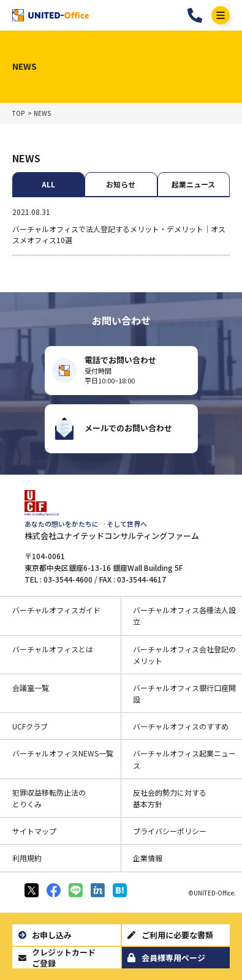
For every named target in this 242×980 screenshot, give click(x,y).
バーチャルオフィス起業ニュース (184, 759)
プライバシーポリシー (170, 831)
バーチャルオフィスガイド (56, 610)
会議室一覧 (31, 688)
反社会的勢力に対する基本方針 (170, 798)
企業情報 (148, 858)
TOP (18, 113)
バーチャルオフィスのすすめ (181, 726)
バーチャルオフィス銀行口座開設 (184, 693)
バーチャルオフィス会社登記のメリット (184, 655)
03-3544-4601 (195, 15)
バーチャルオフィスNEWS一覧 (63, 753)
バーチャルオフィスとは (53, 649)
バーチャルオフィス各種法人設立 (184, 616)
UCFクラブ (30, 726)
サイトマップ (34, 831)
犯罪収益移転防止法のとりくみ (49, 798)
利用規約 (27, 858)
